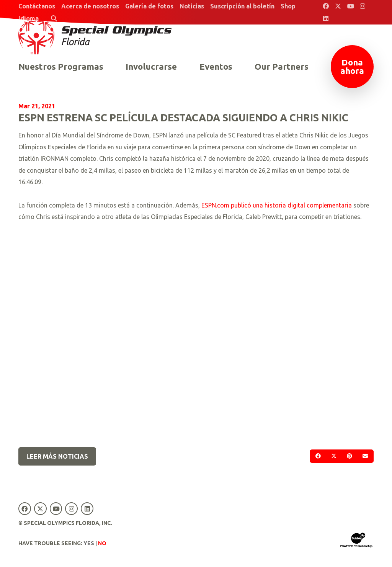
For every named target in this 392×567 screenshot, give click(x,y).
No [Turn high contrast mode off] (102, 543)
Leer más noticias (57, 456)
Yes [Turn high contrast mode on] (89, 543)
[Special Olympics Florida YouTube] (350, 6)
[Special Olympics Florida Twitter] (338, 6)
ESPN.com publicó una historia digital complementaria (277, 205)
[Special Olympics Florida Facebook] (326, 6)
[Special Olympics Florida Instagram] (363, 6)
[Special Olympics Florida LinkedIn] (326, 18)
